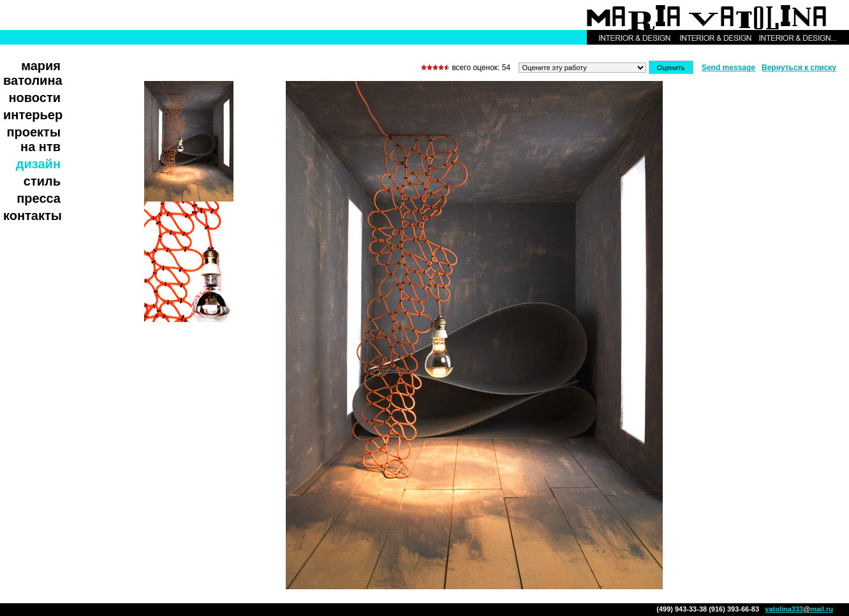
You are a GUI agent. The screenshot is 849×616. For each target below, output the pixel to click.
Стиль (42, 181)
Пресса (39, 198)
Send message (728, 68)
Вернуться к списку (799, 68)
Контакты (33, 216)
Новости (35, 98)
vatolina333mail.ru (799, 609)
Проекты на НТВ (33, 139)
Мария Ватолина (33, 73)
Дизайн (38, 164)
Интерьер (33, 115)
